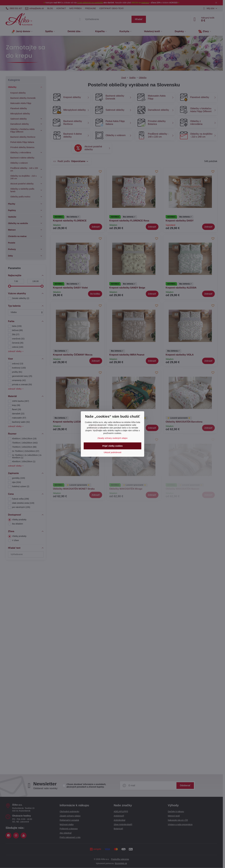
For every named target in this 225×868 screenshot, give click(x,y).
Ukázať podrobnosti (112, 452)
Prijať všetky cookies (113, 446)
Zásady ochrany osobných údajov (113, 438)
